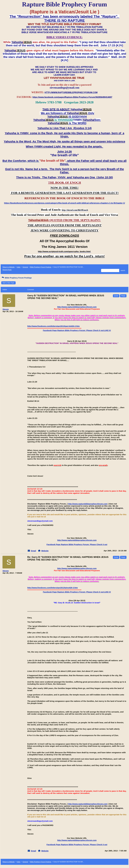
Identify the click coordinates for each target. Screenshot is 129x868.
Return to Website (9, 267)
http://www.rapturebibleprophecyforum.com (77, 307)
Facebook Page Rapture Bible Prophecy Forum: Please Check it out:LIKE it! (77, 330)
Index (19, 267)
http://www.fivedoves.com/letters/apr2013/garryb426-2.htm (53, 326)
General (25, 267)
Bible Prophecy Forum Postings (41, 267)
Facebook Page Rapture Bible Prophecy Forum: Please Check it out (77, 544)
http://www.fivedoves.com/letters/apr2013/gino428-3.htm (53, 588)
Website (45, 551)
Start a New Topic (8, 283)
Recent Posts (7, 270)
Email (34, 551)
